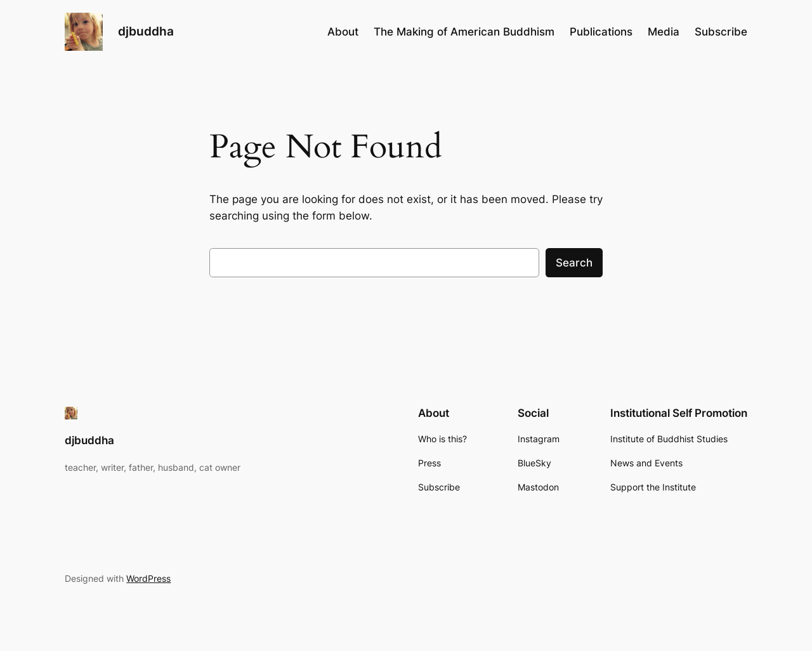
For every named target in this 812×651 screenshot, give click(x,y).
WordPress (148, 578)
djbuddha (146, 31)
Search (574, 263)
